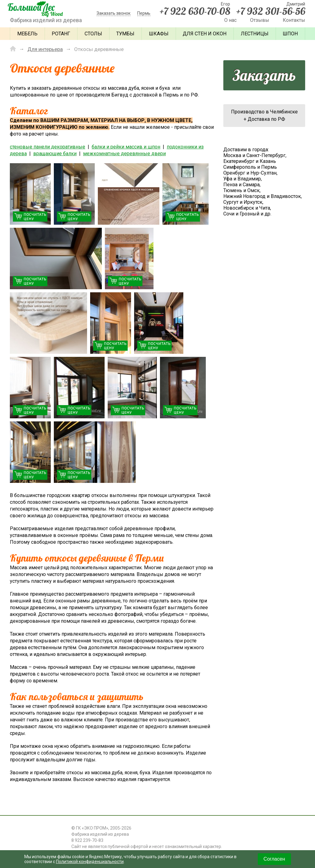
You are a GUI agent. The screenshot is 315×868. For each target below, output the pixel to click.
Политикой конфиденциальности (90, 862)
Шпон (290, 34)
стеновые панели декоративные (48, 147)
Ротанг (61, 34)
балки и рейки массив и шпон (126, 147)
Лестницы (255, 34)
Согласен (274, 859)
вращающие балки (55, 154)
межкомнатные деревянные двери (124, 154)
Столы (93, 34)
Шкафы (159, 34)
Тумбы (125, 34)
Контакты (294, 20)
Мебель (27, 34)
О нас (230, 20)
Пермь (144, 13)
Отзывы (260, 20)
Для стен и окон (205, 34)
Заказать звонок (114, 13)
